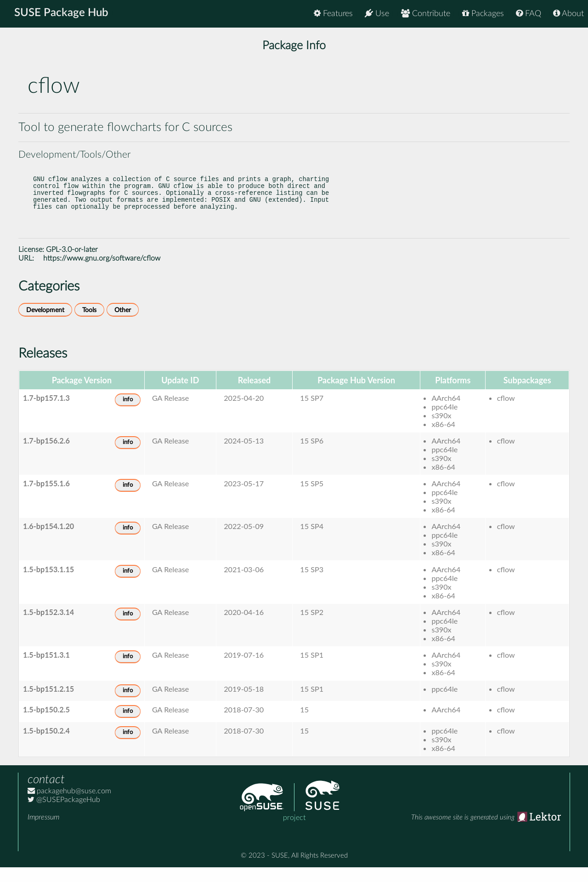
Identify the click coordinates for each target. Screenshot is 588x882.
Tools (89, 325)
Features (333, 14)
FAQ (529, 14)
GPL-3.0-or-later (72, 264)
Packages (483, 14)
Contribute (426, 14)
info (128, 414)
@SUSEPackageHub (64, 814)
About (568, 14)
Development (45, 325)
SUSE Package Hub (62, 14)
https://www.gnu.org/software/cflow (102, 273)
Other (123, 325)
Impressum (43, 832)
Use (377, 14)
